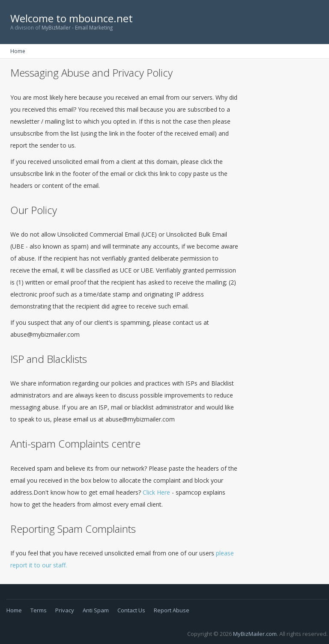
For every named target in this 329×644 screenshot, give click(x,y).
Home (18, 51)
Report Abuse (172, 610)
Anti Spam (96, 610)
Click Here (156, 492)
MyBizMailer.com (255, 634)
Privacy (65, 610)
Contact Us (131, 610)
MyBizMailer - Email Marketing (77, 27)
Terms (39, 610)
